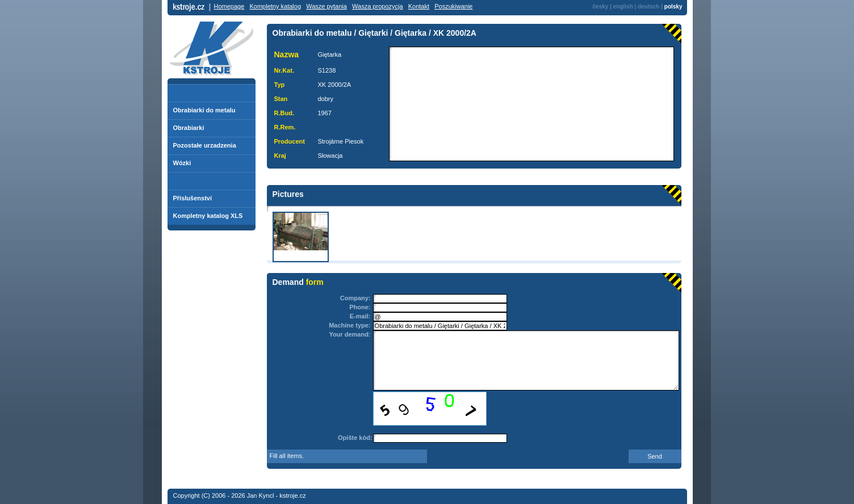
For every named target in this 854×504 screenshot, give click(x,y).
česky (601, 7)
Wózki (182, 163)
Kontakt (419, 6)
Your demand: (349, 334)
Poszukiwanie (453, 6)
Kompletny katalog (276, 6)
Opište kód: (355, 438)
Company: (355, 298)
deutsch (648, 7)
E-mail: (360, 316)
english (623, 7)
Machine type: (349, 325)
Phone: (360, 307)
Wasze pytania (326, 6)
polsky (673, 7)
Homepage (229, 6)
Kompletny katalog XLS (208, 216)
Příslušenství (192, 198)
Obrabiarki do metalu (204, 110)
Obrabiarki (189, 128)
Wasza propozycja (377, 6)
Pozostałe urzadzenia (205, 145)
